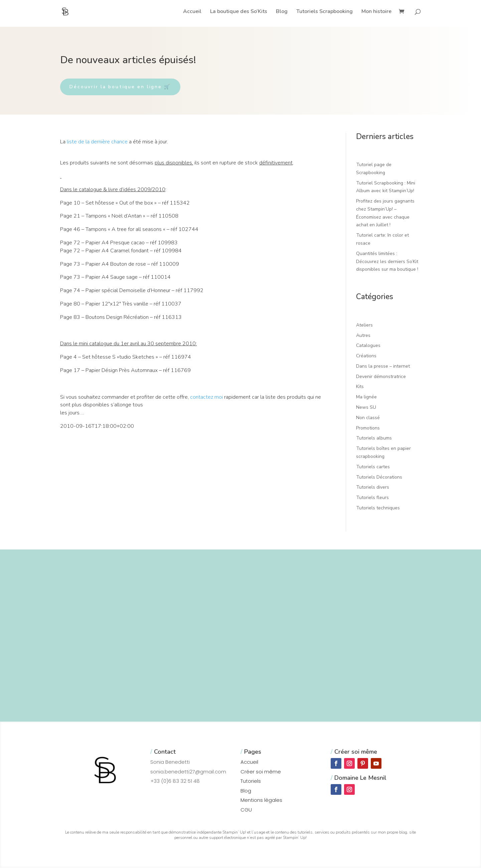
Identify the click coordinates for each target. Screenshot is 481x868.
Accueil (192, 12)
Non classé (368, 418)
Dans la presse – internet (383, 366)
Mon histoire (376, 12)
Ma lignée (366, 398)
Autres (363, 336)
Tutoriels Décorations (379, 477)
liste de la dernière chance (97, 142)
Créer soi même (261, 772)
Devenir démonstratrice (381, 377)
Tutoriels (251, 782)
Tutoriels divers (373, 488)
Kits (360, 387)
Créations (366, 356)
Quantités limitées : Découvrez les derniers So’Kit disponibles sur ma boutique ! (387, 262)
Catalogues (368, 346)
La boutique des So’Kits (239, 12)
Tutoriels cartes (373, 467)
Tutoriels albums (374, 439)
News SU (366, 408)
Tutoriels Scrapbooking (325, 12)
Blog (282, 12)
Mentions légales (261, 801)
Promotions (368, 428)
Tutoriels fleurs (372, 498)
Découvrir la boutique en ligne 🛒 (122, 87)
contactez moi (206, 397)
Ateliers (364, 325)
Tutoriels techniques (378, 508)
